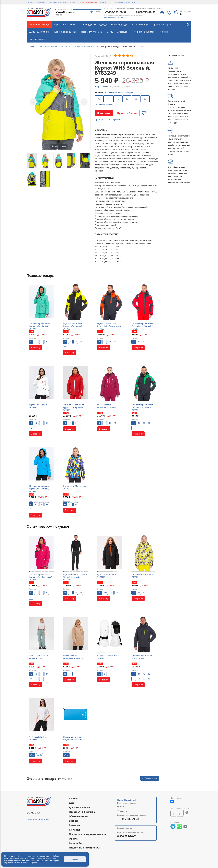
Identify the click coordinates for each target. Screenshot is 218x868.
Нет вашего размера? (105, 104)
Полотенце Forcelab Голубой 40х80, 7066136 (74, 738)
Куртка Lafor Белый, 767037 (38, 406)
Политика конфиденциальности (87, 834)
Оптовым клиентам (88, 2)
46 (118, 99)
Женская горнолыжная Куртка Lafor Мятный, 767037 (39, 326)
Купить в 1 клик (127, 113)
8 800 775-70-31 (146, 12)
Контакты (105, 2)
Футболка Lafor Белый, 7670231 (39, 738)
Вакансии (74, 825)
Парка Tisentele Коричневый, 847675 (73, 657)
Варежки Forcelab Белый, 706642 (109, 657)
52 (145, 99)
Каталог (30, 2)
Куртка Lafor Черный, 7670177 (107, 576)
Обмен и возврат (79, 816)
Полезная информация (82, 812)
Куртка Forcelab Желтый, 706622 (143, 576)
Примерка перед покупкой (107, 119)
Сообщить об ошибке (38, 819)
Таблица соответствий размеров (118, 92)
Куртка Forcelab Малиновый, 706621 (107, 406)
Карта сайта (76, 843)
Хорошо (75, 859)
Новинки (41, 2)
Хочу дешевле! (102, 86)
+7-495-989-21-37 (115, 12)
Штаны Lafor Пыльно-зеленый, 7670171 (39, 657)
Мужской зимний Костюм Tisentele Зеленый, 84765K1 (75, 577)
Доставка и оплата (57, 2)
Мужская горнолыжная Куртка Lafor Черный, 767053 (74, 326)
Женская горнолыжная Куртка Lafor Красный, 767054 (74, 407)
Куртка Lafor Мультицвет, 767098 (75, 487)
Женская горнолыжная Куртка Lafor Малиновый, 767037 (41, 577)
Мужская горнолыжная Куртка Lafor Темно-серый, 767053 (109, 326)
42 (99, 99)
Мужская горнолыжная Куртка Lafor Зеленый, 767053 (142, 407)
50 (136, 99)
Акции (72, 2)
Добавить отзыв (150, 778)
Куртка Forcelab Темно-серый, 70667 (142, 657)
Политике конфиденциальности (30, 860)
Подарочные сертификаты (125, 2)
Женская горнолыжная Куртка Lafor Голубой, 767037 (39, 489)
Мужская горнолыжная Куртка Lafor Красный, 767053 (142, 326)
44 (108, 99)
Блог (72, 803)
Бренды (73, 821)
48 (127, 99)
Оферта (73, 839)
